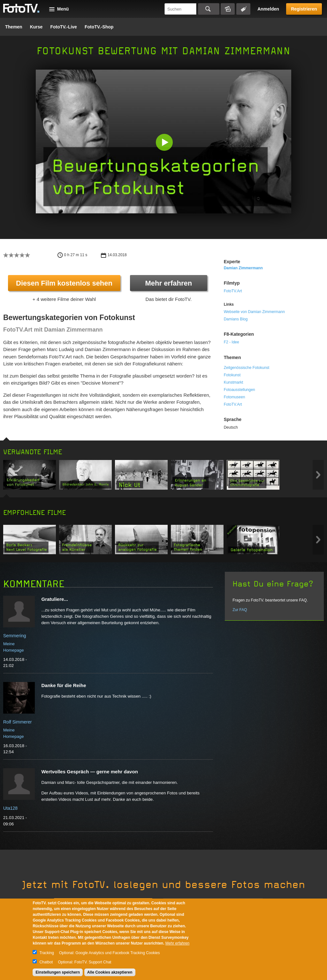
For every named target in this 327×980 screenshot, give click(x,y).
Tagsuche (243, 9)
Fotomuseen (235, 397)
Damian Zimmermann (243, 268)
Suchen (209, 9)
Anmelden (268, 9)
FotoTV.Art (233, 291)
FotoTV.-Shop (99, 27)
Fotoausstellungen (240, 390)
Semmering (15, 636)
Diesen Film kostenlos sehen (64, 283)
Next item (318, 475)
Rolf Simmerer (17, 722)
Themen (14, 27)
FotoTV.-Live (64, 27)
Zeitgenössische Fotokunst (247, 368)
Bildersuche (228, 9)
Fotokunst (232, 375)
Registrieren (304, 9)
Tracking (47, 953)
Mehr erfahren (168, 283)
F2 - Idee (232, 342)
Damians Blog (236, 319)
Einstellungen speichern (58, 972)
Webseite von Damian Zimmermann (254, 312)
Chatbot (46, 962)
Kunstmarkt (234, 382)
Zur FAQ (240, 610)
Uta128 (10, 808)
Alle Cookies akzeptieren (110, 972)
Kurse (36, 27)
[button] (165, 143)
